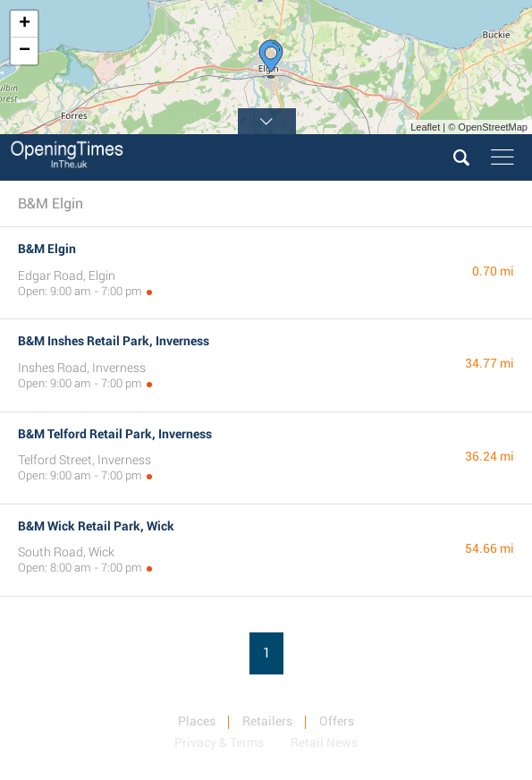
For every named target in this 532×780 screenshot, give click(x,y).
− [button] (25, 51)
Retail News (324, 742)
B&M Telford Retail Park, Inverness (115, 434)
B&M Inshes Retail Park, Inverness (114, 341)
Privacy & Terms (219, 742)
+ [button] (25, 24)
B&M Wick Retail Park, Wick (96, 526)
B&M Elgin (47, 249)
